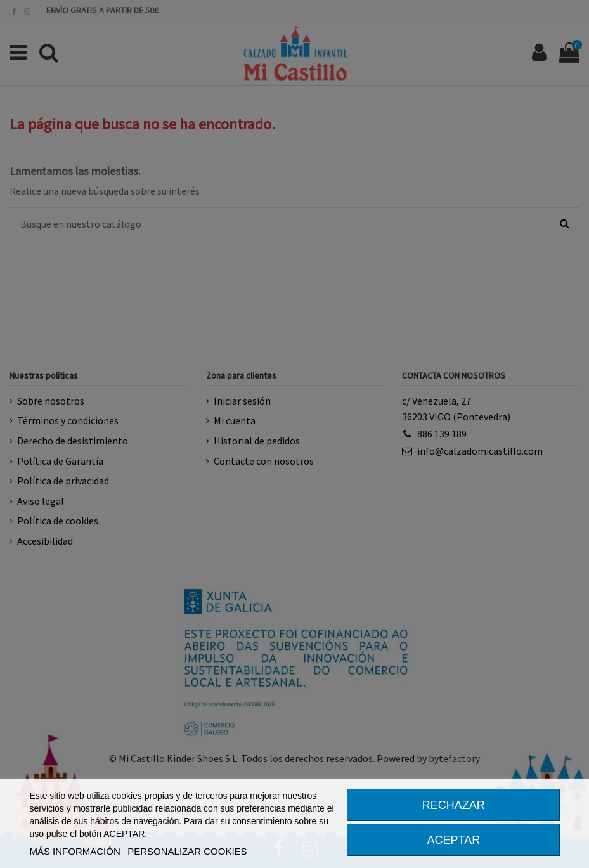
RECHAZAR (454, 805)
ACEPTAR (453, 840)
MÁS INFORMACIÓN (74, 851)
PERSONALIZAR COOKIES (187, 851)
